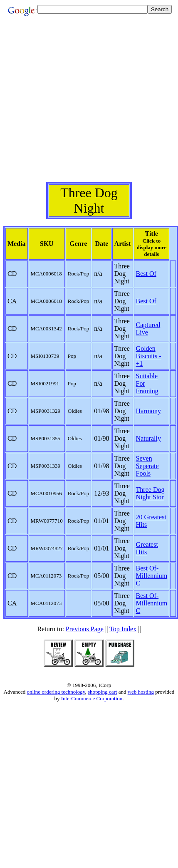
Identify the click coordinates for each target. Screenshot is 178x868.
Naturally (148, 438)
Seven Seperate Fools (147, 466)
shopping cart (102, 692)
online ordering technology (56, 692)
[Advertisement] (88, 104)
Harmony (148, 411)
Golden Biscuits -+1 (149, 356)
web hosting (141, 692)
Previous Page (85, 629)
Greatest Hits (147, 548)
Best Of (146, 274)
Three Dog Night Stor (150, 493)
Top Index (123, 629)
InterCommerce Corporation (92, 698)
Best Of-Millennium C (152, 576)
